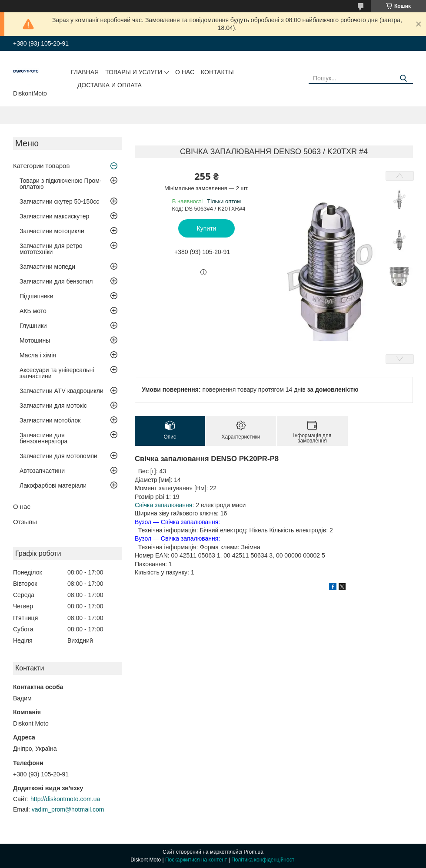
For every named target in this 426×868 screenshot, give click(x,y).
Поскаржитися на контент (196, 860)
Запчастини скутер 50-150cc (59, 201)
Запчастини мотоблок (50, 420)
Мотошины (35, 340)
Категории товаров (41, 166)
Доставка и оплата (110, 85)
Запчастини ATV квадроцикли (62, 391)
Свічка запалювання (163, 505)
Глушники (33, 326)
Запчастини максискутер (54, 216)
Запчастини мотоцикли (52, 231)
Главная (85, 72)
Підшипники (36, 296)
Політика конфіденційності (263, 860)
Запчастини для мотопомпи (58, 456)
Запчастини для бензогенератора (43, 438)
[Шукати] (403, 78)
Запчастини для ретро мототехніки (51, 249)
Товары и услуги (134, 72)
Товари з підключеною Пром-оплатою (61, 184)
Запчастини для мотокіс (53, 406)
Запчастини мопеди (47, 267)
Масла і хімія (38, 355)
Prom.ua (254, 852)
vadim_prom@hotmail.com (68, 809)
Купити (207, 228)
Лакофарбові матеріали (53, 485)
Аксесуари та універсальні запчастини (57, 373)
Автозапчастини (42, 471)
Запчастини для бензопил (56, 281)
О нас (185, 72)
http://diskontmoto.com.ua (65, 799)
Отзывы (25, 522)
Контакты (217, 72)
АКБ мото (33, 311)
